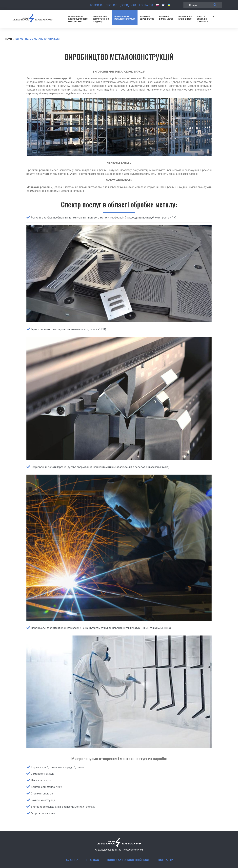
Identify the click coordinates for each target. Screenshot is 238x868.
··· (213, 16)
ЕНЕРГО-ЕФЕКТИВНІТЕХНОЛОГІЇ (202, 19)
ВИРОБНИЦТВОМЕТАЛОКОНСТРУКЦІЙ (125, 18)
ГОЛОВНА (96, 5)
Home (9, 39)
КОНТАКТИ (146, 5)
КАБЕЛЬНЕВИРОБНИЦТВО (166, 18)
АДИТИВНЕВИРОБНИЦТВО (147, 18)
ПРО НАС (112, 5)
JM (141, 850)
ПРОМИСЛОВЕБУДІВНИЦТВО (185, 18)
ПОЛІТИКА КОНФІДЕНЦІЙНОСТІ (129, 860)
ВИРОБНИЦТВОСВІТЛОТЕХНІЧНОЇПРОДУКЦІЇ (101, 19)
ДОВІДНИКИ (128, 5)
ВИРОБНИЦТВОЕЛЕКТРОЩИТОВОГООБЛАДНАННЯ (78, 19)
